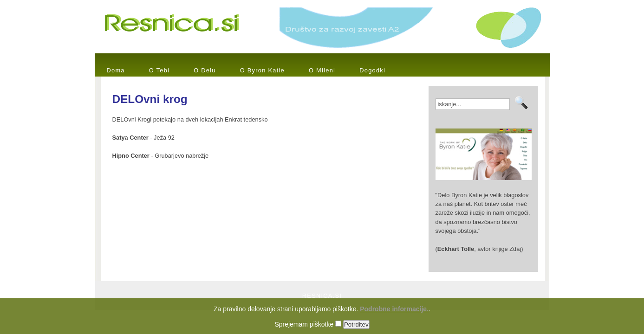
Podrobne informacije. (394, 314)
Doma (116, 70)
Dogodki (372, 70)
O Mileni (322, 70)
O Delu (205, 70)
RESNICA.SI (322, 296)
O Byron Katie (262, 70)
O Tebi (159, 70)
